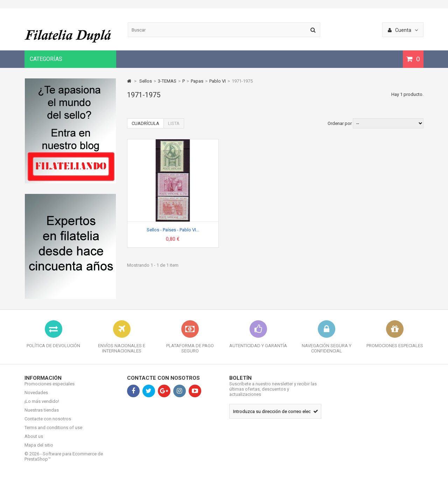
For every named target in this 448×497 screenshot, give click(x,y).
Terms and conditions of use (53, 433)
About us (34, 442)
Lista (174, 123)
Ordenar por (340, 123)
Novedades (36, 398)
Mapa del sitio (39, 450)
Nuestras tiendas (42, 415)
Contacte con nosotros (48, 424)
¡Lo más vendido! (42, 407)
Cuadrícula (145, 123)
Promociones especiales (50, 389)
